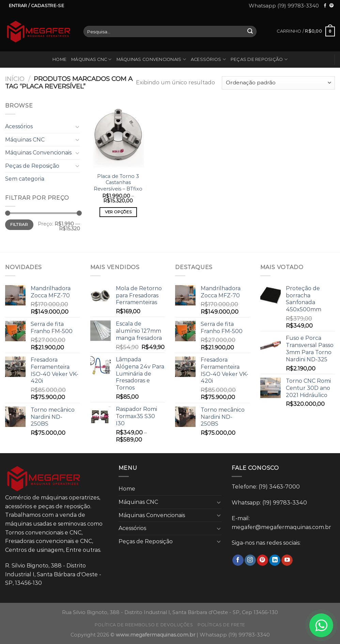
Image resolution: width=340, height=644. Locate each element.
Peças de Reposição (259, 59)
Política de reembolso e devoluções (144, 625)
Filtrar (19, 224)
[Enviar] (250, 32)
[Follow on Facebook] (325, 6)
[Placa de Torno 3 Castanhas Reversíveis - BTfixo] (118, 135)
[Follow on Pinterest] (331, 6)
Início (15, 79)
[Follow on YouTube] (287, 560)
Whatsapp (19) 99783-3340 (284, 6)
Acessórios (208, 59)
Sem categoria (25, 179)
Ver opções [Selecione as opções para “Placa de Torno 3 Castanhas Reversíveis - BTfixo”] (118, 212)
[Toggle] (77, 127)
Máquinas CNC (91, 59)
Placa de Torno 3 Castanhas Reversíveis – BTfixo (118, 183)
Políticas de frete (221, 625)
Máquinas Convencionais (151, 59)
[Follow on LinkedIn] (275, 560)
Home (59, 59)
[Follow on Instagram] (250, 560)
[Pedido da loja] (278, 83)
